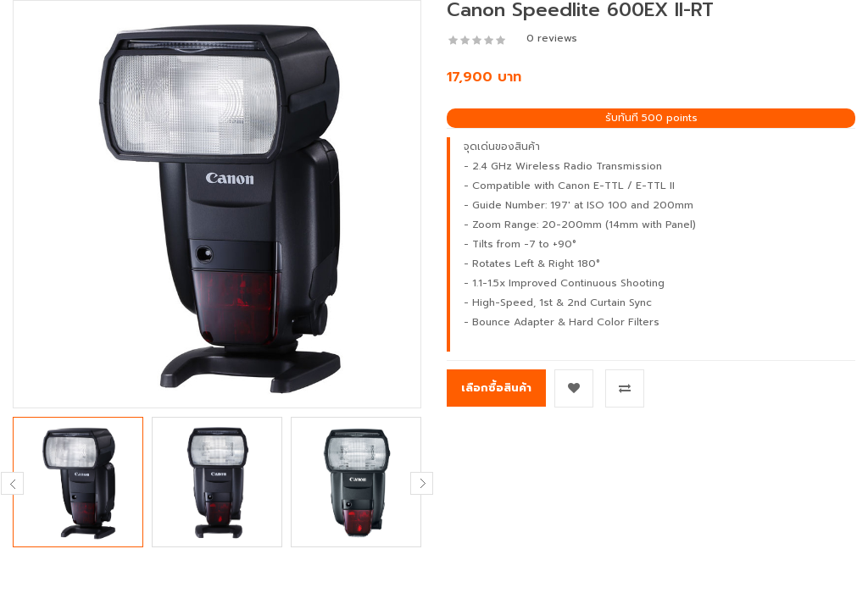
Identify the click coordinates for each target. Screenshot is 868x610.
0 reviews (552, 38)
